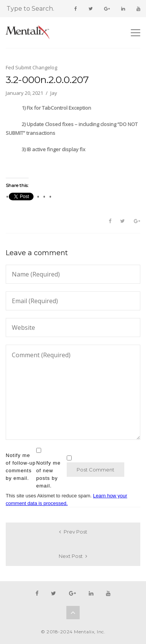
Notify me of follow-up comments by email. (21, 467)
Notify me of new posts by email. (48, 474)
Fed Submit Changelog (31, 67)
